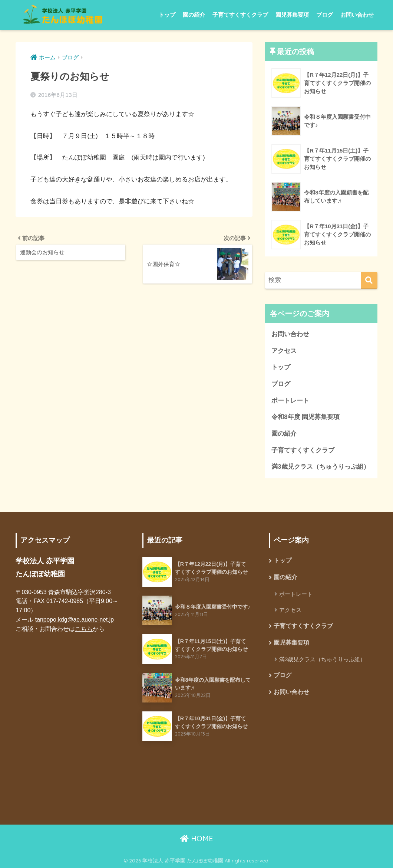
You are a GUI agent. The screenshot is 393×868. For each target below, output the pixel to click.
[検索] (369, 280)
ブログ (325, 15)
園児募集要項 (292, 15)
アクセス (284, 351)
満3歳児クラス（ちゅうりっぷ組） (320, 467)
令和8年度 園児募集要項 (306, 417)
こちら (84, 629)
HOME (197, 838)
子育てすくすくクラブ (240, 15)
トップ (167, 15)
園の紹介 (194, 15)
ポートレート (290, 401)
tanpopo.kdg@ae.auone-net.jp (75, 620)
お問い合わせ (357, 15)
